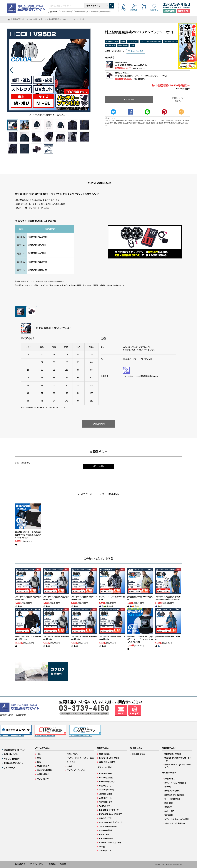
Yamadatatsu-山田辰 (108, 826)
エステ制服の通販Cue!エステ (85, 731)
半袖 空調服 (105, 12)
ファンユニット (72, 762)
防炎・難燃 (169, 803)
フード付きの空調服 (172, 799)
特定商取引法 (20, 864)
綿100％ (168, 787)
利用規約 (52, 864)
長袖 (123, 41)
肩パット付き (169, 811)
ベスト (40, 754)
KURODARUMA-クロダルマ (111, 814)
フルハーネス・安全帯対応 (175, 823)
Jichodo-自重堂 (106, 794)
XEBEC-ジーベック (107, 790)
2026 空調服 (80, 12)
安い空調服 (169, 815)
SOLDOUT (129, 99)
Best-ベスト (104, 835)
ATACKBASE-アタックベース (111, 822)
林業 (133, 45)
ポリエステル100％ (172, 791)
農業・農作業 (123, 45)
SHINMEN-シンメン (107, 782)
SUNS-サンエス (105, 818)
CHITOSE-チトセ (106, 839)
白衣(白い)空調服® (45, 770)
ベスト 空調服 (92, 12)
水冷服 (102, 847)
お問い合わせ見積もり (179, 100)
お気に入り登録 (137, 51)
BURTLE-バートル (107, 774)
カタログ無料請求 (12, 759)
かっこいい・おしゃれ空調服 (151, 41)
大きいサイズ (133, 41)
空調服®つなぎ (43, 766)
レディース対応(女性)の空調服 (176, 819)
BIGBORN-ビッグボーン (109, 810)
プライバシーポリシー (37, 864)
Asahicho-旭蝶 (105, 830)
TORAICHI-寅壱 (106, 802)
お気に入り (154, 10)
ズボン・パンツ (72, 754)
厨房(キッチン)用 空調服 (109, 758)
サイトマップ (9, 768)
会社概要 (63, 864)
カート (144, 10)
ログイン (124, 10)
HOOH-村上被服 (112, 41)
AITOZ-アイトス (105, 798)
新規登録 (134, 10)
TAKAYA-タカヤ (106, 806)
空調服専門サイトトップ (14, 750)
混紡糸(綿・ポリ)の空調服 (173, 41)
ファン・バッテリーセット (47, 779)
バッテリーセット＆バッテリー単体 (80, 758)
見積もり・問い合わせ (14, 763)
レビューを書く (98, 466)
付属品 (69, 766)
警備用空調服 (105, 754)
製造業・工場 (111, 45)
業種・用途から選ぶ (107, 762)
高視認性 (168, 807)
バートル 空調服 (66, 12)
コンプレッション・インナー (77, 770)
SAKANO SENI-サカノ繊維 (110, 843)
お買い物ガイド (11, 754)
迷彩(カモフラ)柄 (139, 754)
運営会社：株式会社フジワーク (16, 731)
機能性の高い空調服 (173, 754)
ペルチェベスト (105, 851)
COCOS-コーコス (106, 786)
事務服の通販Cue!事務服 (50, 731)
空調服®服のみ (43, 774)
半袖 (39, 758)
